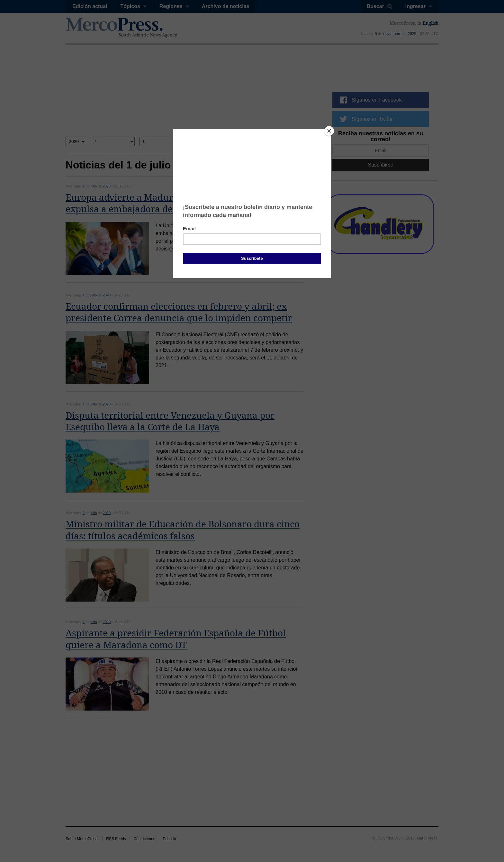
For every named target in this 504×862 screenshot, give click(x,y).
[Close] (329, 131)
